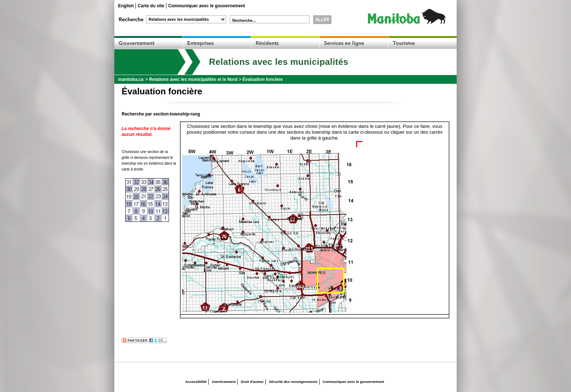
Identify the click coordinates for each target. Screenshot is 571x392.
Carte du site (151, 6)
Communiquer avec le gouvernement (207, 6)
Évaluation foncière (263, 79)
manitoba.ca (131, 79)
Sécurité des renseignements (293, 382)
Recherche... (244, 20)
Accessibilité (196, 382)
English (126, 6)
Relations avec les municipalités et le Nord (193, 79)
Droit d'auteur (253, 382)
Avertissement (224, 382)
